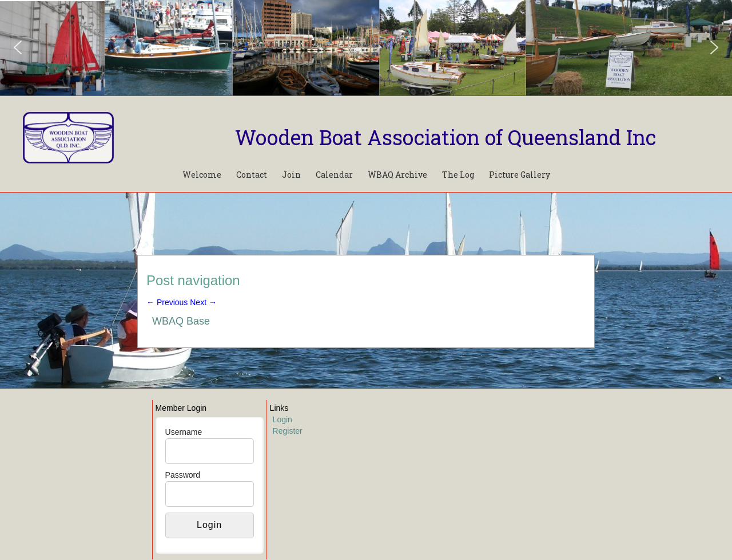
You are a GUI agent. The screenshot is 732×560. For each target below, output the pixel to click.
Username (184, 432)
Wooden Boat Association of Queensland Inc (445, 137)
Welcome (202, 175)
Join (291, 175)
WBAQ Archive (397, 175)
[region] (366, 48)
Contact (252, 175)
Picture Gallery (520, 175)
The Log (458, 175)
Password (183, 475)
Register (288, 431)
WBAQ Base (181, 321)
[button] (18, 47)
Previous (167, 302)
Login (283, 419)
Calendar (334, 175)
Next (203, 302)
